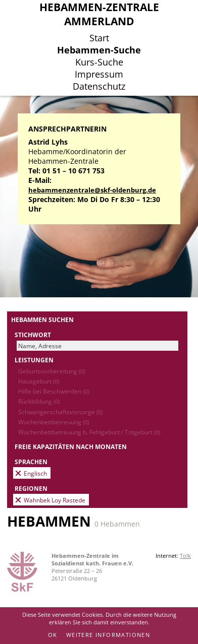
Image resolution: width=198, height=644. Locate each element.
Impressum (99, 74)
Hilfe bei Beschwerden (54, 391)
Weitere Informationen (108, 635)
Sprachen (31, 462)
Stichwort (33, 335)
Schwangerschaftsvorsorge (60, 412)
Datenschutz (99, 86)
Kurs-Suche (99, 62)
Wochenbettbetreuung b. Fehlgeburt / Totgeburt (89, 432)
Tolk (185, 556)
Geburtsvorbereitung (52, 371)
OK (53, 635)
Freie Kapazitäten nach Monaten (71, 446)
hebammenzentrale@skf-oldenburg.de (92, 190)
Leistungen (34, 360)
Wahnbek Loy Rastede (55, 500)
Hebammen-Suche (99, 50)
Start (99, 38)
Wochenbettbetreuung (54, 422)
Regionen (31, 488)
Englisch (35, 473)
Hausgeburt (39, 381)
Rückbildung (39, 401)
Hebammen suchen (42, 319)
